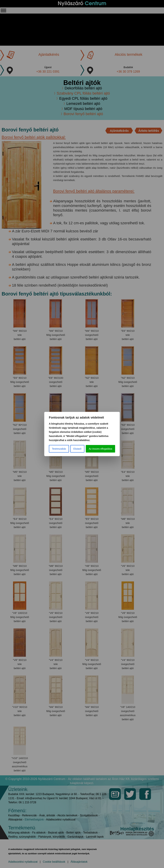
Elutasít (77, 449)
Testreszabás (59, 449)
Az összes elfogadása (100, 449)
